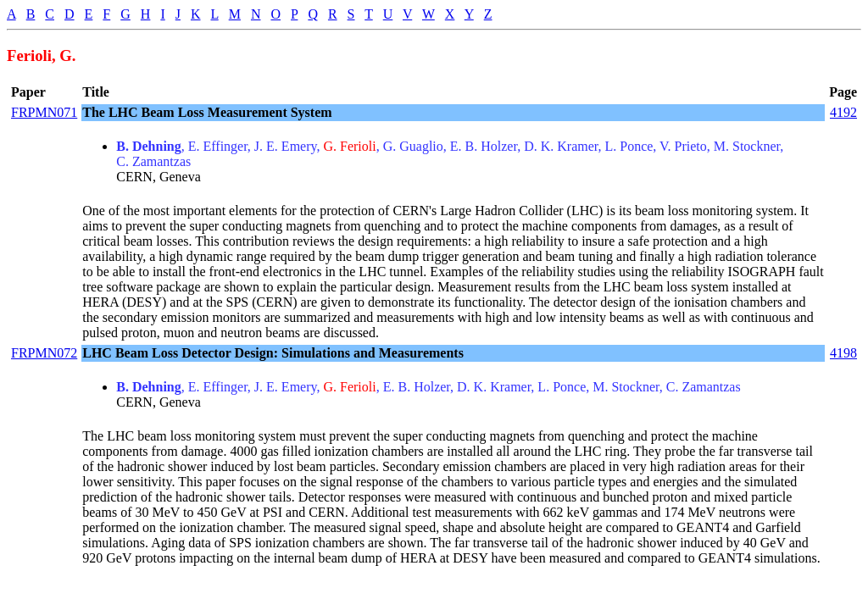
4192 (843, 112)
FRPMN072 (44, 353)
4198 (843, 353)
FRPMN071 (44, 112)
